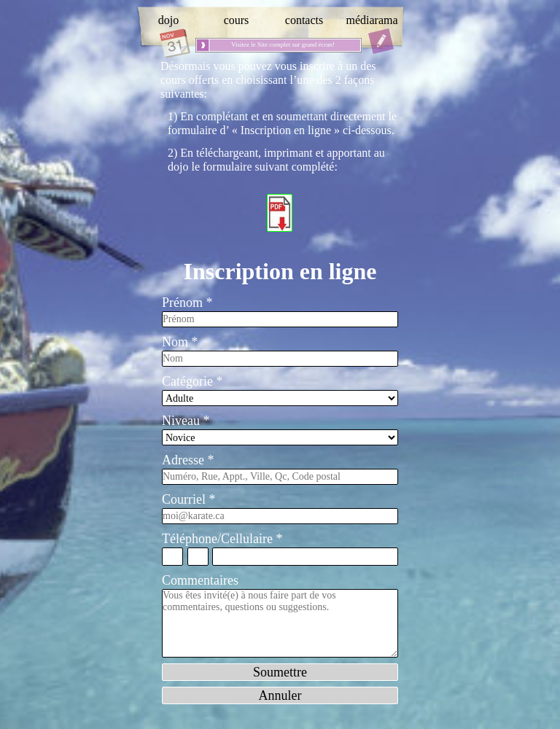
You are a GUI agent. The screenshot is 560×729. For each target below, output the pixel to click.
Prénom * (187, 303)
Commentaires (200, 580)
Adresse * (188, 460)
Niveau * (186, 421)
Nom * (180, 342)
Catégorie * (192, 381)
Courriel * (189, 499)
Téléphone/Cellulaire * (222, 539)
